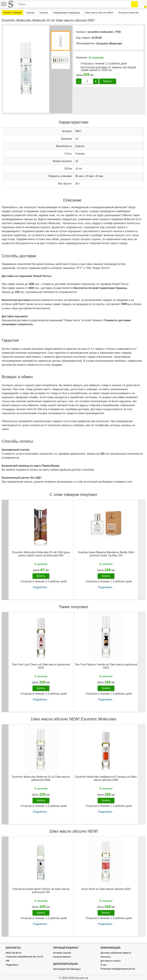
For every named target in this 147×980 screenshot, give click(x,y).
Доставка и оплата (111, 961)
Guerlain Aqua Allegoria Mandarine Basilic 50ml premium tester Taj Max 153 (106, 554)
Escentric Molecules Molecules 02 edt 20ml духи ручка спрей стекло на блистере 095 (41, 554)
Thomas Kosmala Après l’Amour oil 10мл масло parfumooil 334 (41, 891)
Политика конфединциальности (118, 969)
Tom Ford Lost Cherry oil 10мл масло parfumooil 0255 (41, 666)
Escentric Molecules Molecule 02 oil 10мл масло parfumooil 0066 (41, 778)
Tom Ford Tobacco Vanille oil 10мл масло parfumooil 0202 (106, 666)
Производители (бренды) (67, 969)
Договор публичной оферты (116, 953)
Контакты (106, 957)
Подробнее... (41, 587)
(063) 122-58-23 (13, 953)
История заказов (62, 953)
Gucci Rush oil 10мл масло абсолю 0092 (106, 889)
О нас (104, 965)
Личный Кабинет (62, 957)
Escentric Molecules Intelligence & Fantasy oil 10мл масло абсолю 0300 (106, 778)
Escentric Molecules (109, 44)
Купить (108, 81)
